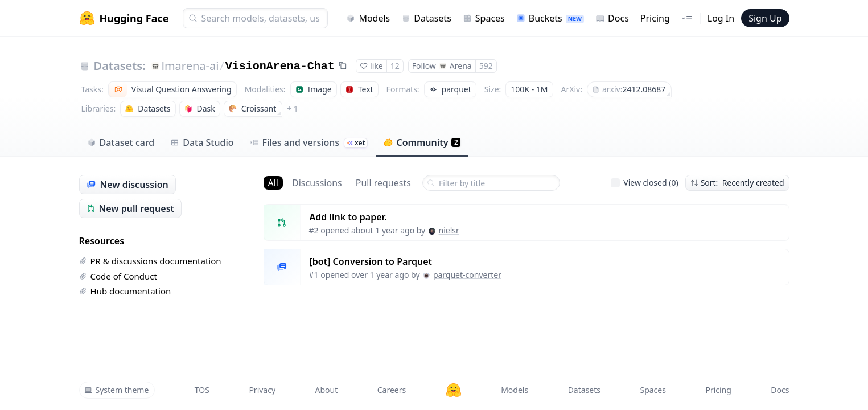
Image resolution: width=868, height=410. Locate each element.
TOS (202, 390)
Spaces (484, 18)
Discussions (317, 183)
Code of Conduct (118, 276)
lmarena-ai (190, 66)
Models (368, 18)
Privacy (262, 390)
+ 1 (293, 108)
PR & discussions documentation (150, 261)
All (273, 183)
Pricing (655, 18)
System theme (117, 390)
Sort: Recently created (737, 183)
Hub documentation (125, 291)
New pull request (131, 208)
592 (486, 66)
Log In (721, 18)
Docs (612, 18)
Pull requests (383, 183)
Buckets (550, 18)
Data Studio (202, 142)
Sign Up (765, 18)
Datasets (426, 18)
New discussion (127, 184)
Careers (392, 390)
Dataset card (121, 142)
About (327, 390)
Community (422, 142)
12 (395, 66)
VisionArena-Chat (280, 66)
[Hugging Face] (454, 390)
